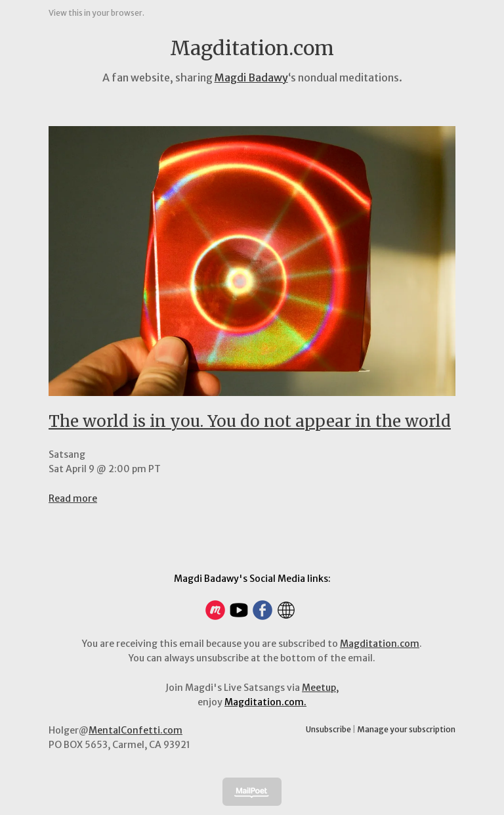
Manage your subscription (406, 729)
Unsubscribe (328, 729)
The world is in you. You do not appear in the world (250, 421)
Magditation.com (380, 644)
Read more (73, 498)
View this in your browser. (96, 13)
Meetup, (320, 688)
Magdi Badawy (251, 77)
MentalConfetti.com (136, 730)
